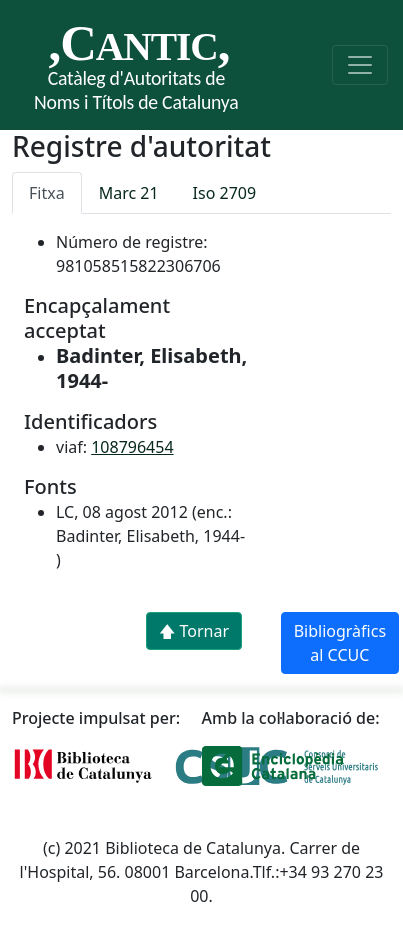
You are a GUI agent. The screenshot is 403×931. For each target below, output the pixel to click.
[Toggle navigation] (360, 65)
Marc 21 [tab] (129, 193)
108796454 (132, 447)
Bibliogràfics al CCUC (340, 643)
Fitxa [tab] (47, 193)
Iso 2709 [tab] (225, 193)
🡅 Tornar (194, 631)
